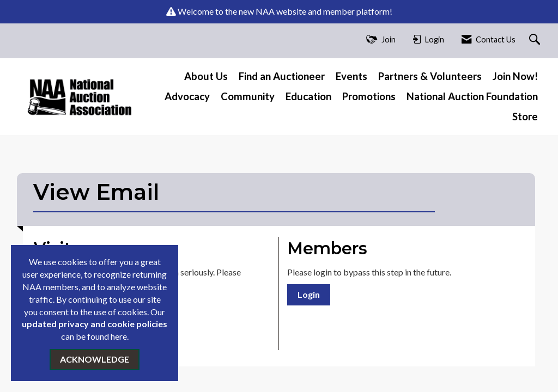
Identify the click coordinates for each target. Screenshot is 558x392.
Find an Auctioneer (282, 76)
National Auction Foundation (472, 96)
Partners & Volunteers (430, 76)
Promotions (369, 96)
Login (309, 294)
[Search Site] (536, 40)
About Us (206, 76)
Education (308, 96)
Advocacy (187, 96)
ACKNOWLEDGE (95, 359)
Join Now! (515, 76)
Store (525, 117)
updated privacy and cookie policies (95, 324)
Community (248, 96)
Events (351, 76)
